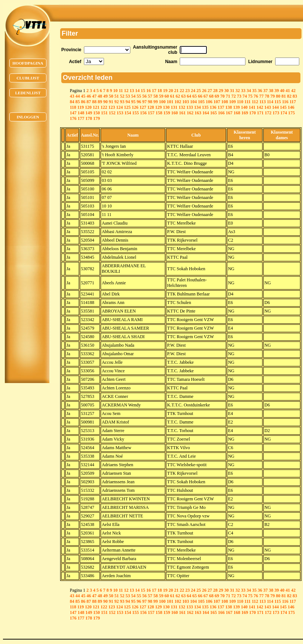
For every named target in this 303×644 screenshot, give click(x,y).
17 (154, 91)
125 (127, 107)
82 (289, 96)
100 (162, 102)
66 (200, 96)
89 (100, 102)
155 (136, 113)
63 (183, 96)
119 (80, 107)
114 (270, 102)
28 (215, 91)
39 (277, 91)
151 (104, 113)
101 (170, 102)
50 (111, 96)
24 (193, 91)
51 (117, 96)
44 (78, 96)
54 (133, 96)
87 (89, 102)
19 (165, 91)
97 (144, 102)
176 (73, 118)
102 (178, 102)
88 (94, 102)
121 (96, 107)
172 (268, 113)
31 (232, 91)
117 (293, 102)
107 (217, 102)
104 (193, 102)
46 (89, 96)
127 (143, 107)
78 (267, 96)
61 (172, 96)
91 (111, 102)
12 (126, 91)
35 (254, 91)
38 (271, 91)
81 (284, 96)
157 (151, 113)
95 (133, 102)
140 (244, 107)
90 (105, 102)
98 (150, 102)
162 (190, 113)
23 (188, 91)
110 (240, 102)
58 (156, 96)
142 (260, 107)
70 (222, 96)
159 (167, 113)
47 (94, 96)
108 (225, 102)
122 (104, 107)
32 (238, 91)
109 (232, 102)
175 (291, 113)
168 (237, 113)
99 (156, 102)
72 (234, 96)
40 (282, 91)
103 (186, 102)
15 (143, 91)
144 (276, 107)
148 (81, 113)
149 (89, 113)
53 (128, 96)
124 (120, 107)
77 (261, 96)
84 (72, 102)
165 (214, 113)
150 (97, 113)
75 (250, 96)
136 (213, 107)
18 (160, 91)
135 (205, 107)
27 (210, 91)
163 (198, 113)
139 (237, 107)
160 (175, 113)
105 (201, 102)
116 (285, 102)
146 (291, 107)
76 (256, 96)
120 (88, 107)
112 (255, 102)
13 (132, 91)
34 (249, 91)
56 (144, 96)
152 (112, 113)
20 (171, 91)
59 (161, 96)
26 (204, 91)
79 (273, 96)
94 (128, 102)
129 (159, 107)
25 (199, 91)
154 (128, 113)
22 (182, 91)
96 (139, 102)
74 (245, 96)
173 (276, 113)
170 (252, 113)
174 (284, 113)
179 (97, 118)
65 (195, 96)
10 (115, 91)
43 (72, 96)
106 (209, 102)
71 (228, 96)
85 (78, 102)
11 (121, 91)
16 (149, 91)
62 (178, 96)
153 (120, 113)
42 (293, 91)
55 (139, 96)
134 (198, 107)
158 (159, 113)
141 (252, 107)
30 (227, 91)
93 (122, 102)
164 (206, 113)
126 (135, 107)
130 (166, 107)
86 (83, 102)
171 (260, 113)
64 (189, 96)
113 (262, 102)
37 (265, 91)
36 (260, 91)
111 (247, 102)
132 (182, 107)
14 (137, 91)
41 (288, 91)
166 (221, 113)
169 (245, 113)
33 (243, 91)
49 (105, 96)
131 (174, 107)
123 (112, 107)
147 (73, 113)
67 (206, 96)
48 (100, 96)
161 (182, 113)
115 (278, 102)
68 (211, 96)
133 (190, 107)
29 (221, 91)
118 (73, 107)
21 (176, 91)
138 (229, 107)
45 (83, 96)
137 (221, 107)
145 (283, 107)
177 (81, 118)
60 (167, 96)
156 (143, 113)
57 (150, 96)
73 (239, 96)
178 (89, 118)
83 (295, 96)
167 (229, 113)
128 (151, 107)
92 (117, 102)
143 (268, 107)
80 (278, 96)
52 (122, 96)
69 (217, 96)
